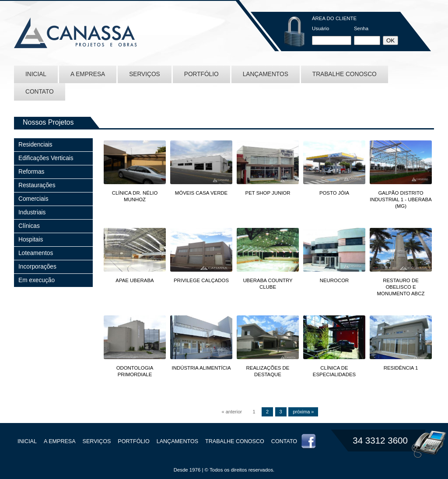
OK (390, 40)
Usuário (320, 28)
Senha (361, 28)
